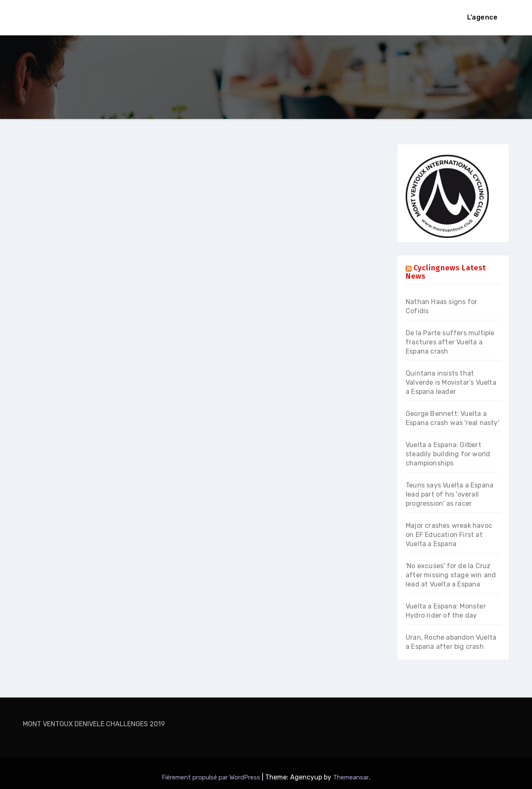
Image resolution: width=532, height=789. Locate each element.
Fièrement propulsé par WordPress (212, 777)
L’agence (482, 17)
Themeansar (351, 777)
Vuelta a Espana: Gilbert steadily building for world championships (448, 454)
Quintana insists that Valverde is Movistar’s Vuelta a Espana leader (451, 382)
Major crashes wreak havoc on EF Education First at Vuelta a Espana (449, 535)
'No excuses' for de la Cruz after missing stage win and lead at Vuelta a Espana (451, 575)
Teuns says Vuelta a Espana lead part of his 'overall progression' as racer (449, 494)
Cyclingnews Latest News (446, 272)
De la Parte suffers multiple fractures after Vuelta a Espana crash (450, 342)
